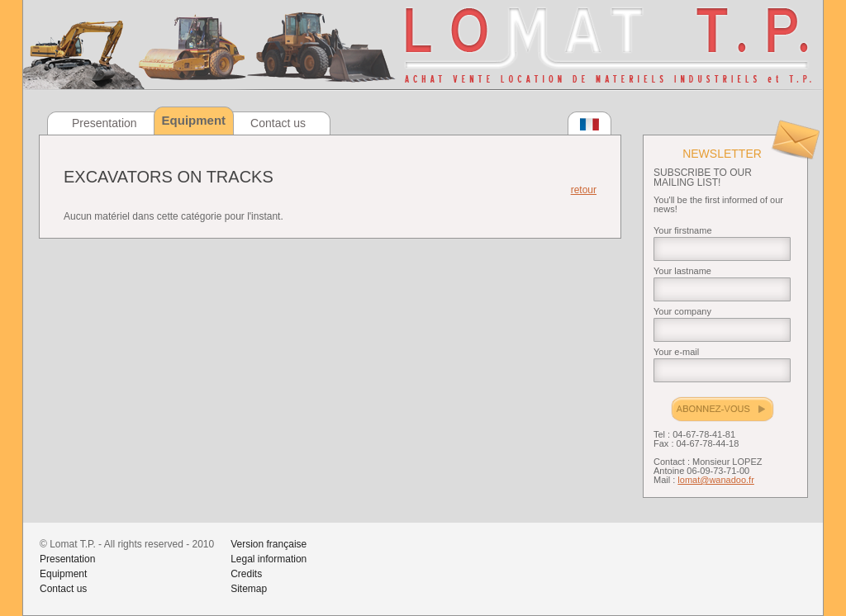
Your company (682, 311)
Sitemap (249, 589)
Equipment (63, 574)
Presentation (105, 123)
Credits (246, 574)
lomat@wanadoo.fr (716, 480)
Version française (269, 544)
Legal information (269, 559)
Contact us (278, 123)
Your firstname (683, 230)
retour (584, 190)
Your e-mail (676, 352)
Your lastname (682, 271)
